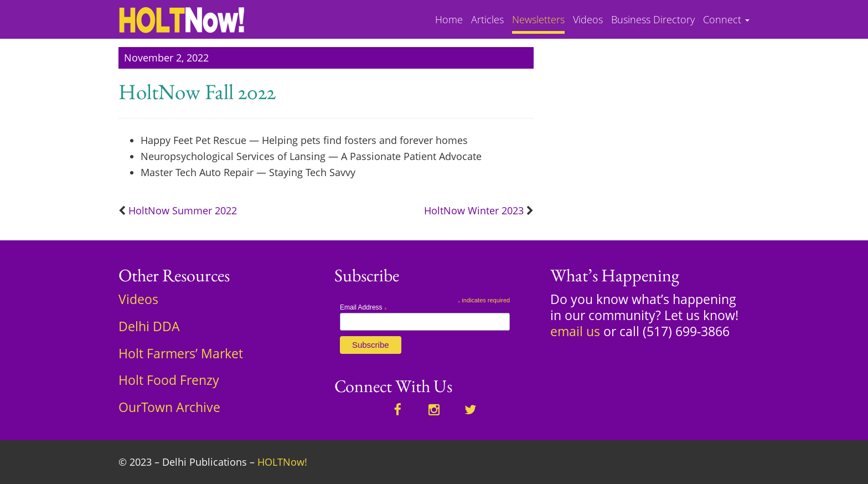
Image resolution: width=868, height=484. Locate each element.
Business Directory (653, 20)
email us (575, 331)
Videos (588, 20)
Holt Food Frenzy (169, 380)
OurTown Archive (169, 407)
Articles (487, 20)
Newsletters (538, 20)
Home (449, 20)
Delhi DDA (149, 326)
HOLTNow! (282, 462)
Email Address (363, 307)
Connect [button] (726, 20)
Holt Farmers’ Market (181, 353)
